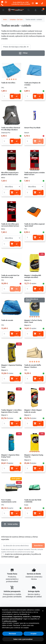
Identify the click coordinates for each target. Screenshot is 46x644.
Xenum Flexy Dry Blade (32, 128)
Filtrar (23, 53)
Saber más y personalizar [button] (23, 639)
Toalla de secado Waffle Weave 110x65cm (33, 366)
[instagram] (33, 3)
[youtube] (37, 3)
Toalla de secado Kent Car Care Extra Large (10, 276)
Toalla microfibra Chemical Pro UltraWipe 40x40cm (11, 129)
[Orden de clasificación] (16, 47)
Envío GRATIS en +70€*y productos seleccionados (21, 3)
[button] (29, 10)
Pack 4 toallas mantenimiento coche (9, 501)
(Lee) (17, 557)
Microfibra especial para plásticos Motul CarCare (10, 174)
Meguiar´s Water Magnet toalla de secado (33, 411)
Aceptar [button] (33, 634)
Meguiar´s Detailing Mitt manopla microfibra (33, 276)
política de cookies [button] (10, 621)
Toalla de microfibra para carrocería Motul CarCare (10, 225)
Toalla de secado (7, 320)
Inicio (5, 20)
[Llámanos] (2, 5)
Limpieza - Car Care (16, 20)
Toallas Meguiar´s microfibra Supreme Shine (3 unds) (11, 411)
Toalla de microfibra (8, 83)
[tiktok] (42, 3)
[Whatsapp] (6, 2)
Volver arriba (10, 524)
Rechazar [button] (13, 634)
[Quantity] (6, 96)
